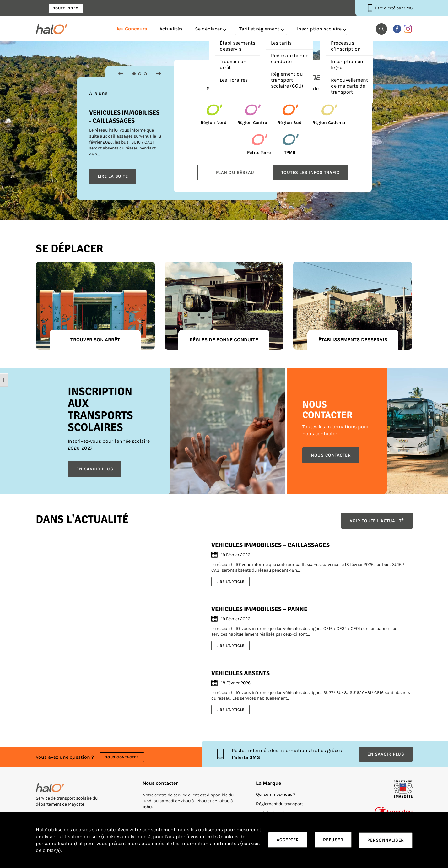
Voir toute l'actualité (377, 521)
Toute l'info (66, 8)
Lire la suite (113, 176)
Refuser (333, 840)
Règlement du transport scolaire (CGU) (280, 807)
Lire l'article (230, 581)
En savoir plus (95, 469)
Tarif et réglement (259, 29)
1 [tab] (134, 74)
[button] (381, 29)
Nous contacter (122, 757)
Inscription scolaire (319, 29)
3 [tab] (145, 74)
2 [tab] (140, 74)
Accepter (288, 840)
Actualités (171, 29)
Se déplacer (208, 29)
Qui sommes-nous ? (276, 793)
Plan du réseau (235, 173)
